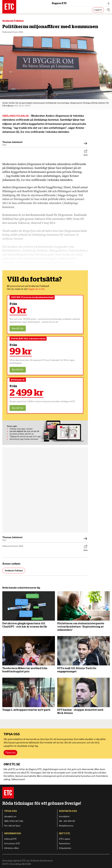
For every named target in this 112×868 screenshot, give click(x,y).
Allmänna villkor (12, 848)
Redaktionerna (66, 826)
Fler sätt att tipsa (12, 826)
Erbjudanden (65, 848)
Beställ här (18, 328)
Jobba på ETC (10, 839)
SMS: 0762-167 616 (14, 821)
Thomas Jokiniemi (12, 142)
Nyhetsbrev (65, 843)
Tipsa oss (10, 753)
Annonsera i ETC (12, 843)
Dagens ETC (81, 3)
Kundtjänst (64, 816)
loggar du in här (37, 289)
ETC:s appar (65, 839)
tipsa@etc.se (10, 816)
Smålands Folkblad (13, 21)
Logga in (98, 10)
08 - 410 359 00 (67, 821)
